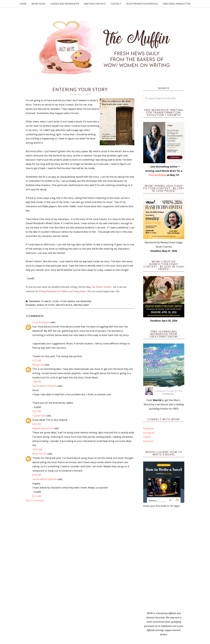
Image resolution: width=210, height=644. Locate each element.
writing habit (81, 305)
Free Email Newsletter (177, 4)
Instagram (149, 433)
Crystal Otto (39, 416)
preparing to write (40, 301)
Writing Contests (95, 4)
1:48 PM (37, 382)
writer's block (64, 305)
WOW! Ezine (38, 4)
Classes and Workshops (65, 4)
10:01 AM (37, 449)
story (56, 301)
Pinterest (148, 441)
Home (23, 4)
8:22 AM (37, 496)
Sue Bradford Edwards (45, 386)
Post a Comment (35, 500)
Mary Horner (40, 454)
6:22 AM (37, 360)
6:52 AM (37, 424)
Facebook (148, 428)
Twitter (147, 437)
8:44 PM (37, 475)
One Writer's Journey (101, 287)
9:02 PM (37, 411)
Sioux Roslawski (41, 322)
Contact (116, 4)
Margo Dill (38, 365)
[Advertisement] (164, 560)
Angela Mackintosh (43, 428)
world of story (46, 305)
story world (68, 301)
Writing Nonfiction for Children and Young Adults (62, 291)
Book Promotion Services (142, 4)
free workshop (157, 175)
